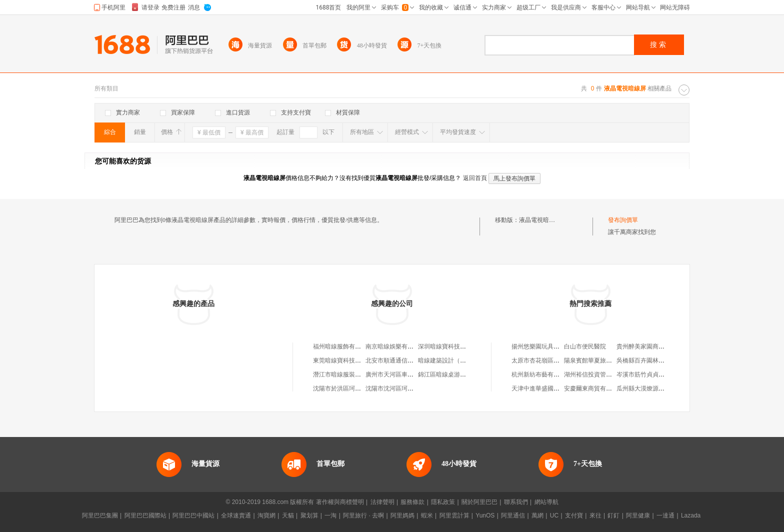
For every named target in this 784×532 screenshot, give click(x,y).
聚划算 (309, 515)
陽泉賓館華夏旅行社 (591, 360)
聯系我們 (516, 502)
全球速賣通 (236, 515)
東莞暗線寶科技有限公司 (346, 360)
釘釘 (613, 515)
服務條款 (412, 502)
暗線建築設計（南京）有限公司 (460, 360)
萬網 (537, 515)
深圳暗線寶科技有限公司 (451, 346)
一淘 (330, 515)
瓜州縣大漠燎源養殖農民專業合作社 (664, 388)
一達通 (665, 515)
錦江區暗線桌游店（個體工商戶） (463, 374)
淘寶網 (266, 515)
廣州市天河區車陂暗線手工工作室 (410, 374)
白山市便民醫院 (585, 346)
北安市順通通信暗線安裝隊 (401, 360)
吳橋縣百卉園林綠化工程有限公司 (661, 360)
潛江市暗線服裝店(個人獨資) (351, 374)
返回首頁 (475, 178)
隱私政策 (443, 502)
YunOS (485, 515)
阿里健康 (638, 515)
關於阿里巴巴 (479, 502)
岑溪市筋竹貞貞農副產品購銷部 (658, 374)
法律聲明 (382, 502)
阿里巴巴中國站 (193, 515)
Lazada (691, 515)
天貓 (288, 515)
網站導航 (546, 502)
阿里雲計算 (454, 515)
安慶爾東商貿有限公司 (594, 388)
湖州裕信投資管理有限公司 (600, 374)
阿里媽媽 (402, 515)
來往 (595, 515)
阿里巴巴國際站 (145, 515)
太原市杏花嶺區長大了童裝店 (550, 360)
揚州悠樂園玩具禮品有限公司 (550, 346)
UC (554, 515)
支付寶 (574, 515)
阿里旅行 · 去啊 (363, 515)
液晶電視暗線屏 (540, 220)
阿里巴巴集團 (100, 515)
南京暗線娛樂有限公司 (395, 346)
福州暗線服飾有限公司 (343, 346)
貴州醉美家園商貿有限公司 (652, 346)
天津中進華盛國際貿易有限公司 (553, 388)
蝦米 (427, 515)
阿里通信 (513, 515)
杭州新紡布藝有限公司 (541, 374)
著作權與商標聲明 (340, 502)
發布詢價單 (623, 220)
